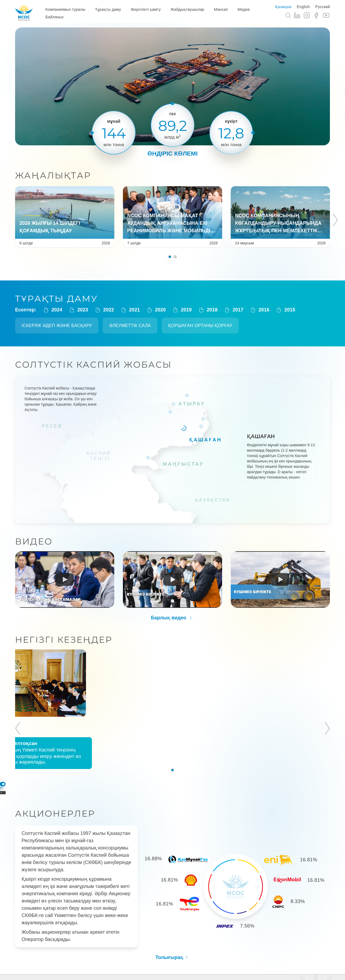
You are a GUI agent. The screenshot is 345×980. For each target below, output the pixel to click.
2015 (285, 310)
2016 (260, 310)
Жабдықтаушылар (187, 9)
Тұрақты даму (108, 9)
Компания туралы (80, 954)
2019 (182, 310)
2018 (208, 310)
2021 (130, 310)
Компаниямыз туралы (65, 9)
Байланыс (55, 17)
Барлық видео (172, 616)
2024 (53, 310)
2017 (234, 310)
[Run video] (65, 577)
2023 (78, 310)
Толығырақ (172, 914)
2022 (104, 310)
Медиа (244, 9)
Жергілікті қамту (146, 9)
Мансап (221, 9)
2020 (156, 310)
